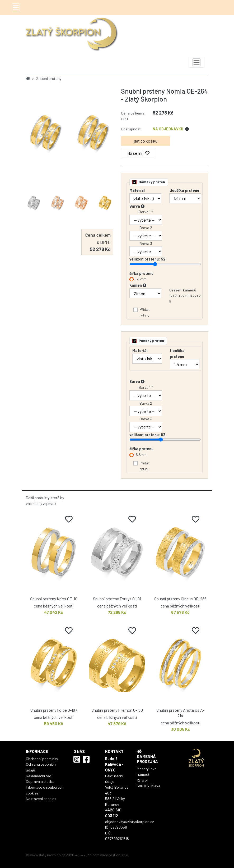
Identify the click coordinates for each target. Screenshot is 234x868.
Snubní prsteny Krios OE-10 (54, 599)
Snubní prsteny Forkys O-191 (117, 599)
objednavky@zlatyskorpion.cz (129, 822)
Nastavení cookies (41, 799)
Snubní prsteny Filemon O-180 (117, 710)
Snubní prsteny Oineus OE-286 (180, 599)
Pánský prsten (151, 341)
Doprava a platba (40, 781)
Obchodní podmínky (42, 759)
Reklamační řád (39, 776)
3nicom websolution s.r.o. (108, 855)
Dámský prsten (152, 182)
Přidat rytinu (145, 312)
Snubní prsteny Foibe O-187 (54, 710)
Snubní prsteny (49, 78)
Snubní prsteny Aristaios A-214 (180, 713)
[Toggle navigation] (16, 7)
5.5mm (141, 279)
